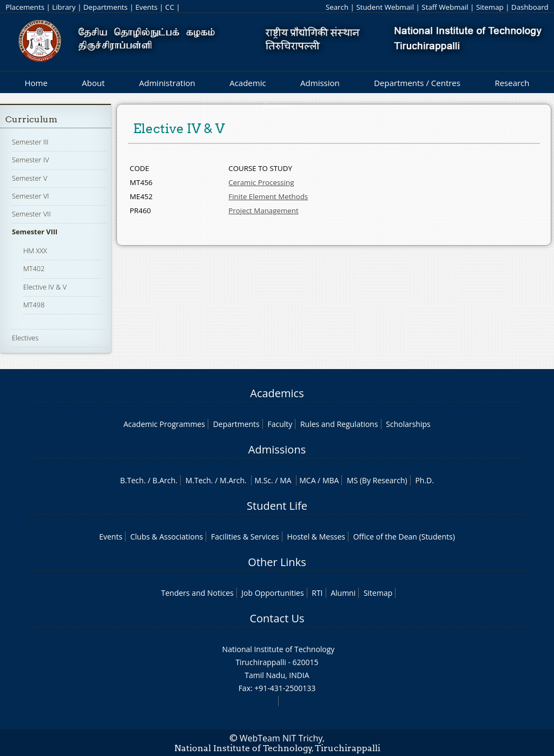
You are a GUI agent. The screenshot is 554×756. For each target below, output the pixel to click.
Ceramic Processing (261, 182)
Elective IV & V (45, 287)
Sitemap (490, 7)
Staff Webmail (445, 7)
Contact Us (277, 618)
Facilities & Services (245, 537)
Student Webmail (385, 7)
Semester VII (31, 214)
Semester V (29, 178)
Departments (105, 7)
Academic (248, 83)
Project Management (263, 211)
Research (512, 83)
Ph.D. (424, 480)
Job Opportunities (272, 593)
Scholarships (408, 424)
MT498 (34, 305)
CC (170, 7)
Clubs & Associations (167, 537)
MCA (307, 480)
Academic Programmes (164, 424)
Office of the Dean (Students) (404, 537)
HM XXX (35, 251)
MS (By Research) (377, 480)
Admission (320, 83)
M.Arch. (233, 480)
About (93, 83)
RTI (317, 593)
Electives (25, 338)
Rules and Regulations (339, 424)
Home (36, 83)
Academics (277, 393)
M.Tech (198, 480)
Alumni (343, 593)
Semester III (30, 142)
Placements (25, 7)
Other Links (277, 562)
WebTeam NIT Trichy (281, 738)
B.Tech (132, 480)
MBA (331, 480)
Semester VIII (35, 232)
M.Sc (263, 480)
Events (146, 7)
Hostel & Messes (316, 537)
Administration (167, 83)
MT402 (34, 268)
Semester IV (31, 160)
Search (337, 7)
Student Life (277, 506)
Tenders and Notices (197, 593)
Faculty (280, 424)
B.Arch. (165, 480)
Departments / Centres (417, 83)
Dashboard (530, 7)
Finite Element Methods (268, 196)
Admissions (277, 449)
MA (285, 480)
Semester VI (31, 196)
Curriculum (31, 119)
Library (64, 7)
